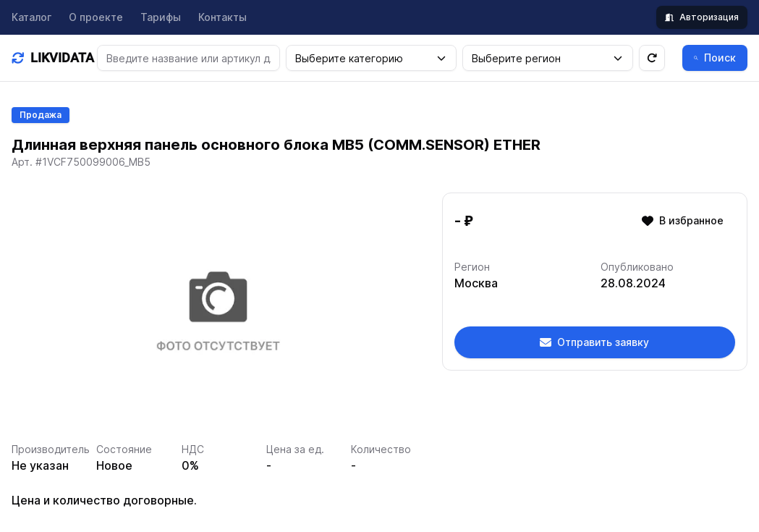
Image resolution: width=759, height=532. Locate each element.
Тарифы (161, 17)
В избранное (683, 220)
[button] (441, 58)
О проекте (96, 17)
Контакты (222, 17)
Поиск (715, 58)
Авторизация (702, 17)
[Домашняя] (48, 58)
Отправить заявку (594, 342)
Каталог (31, 17)
